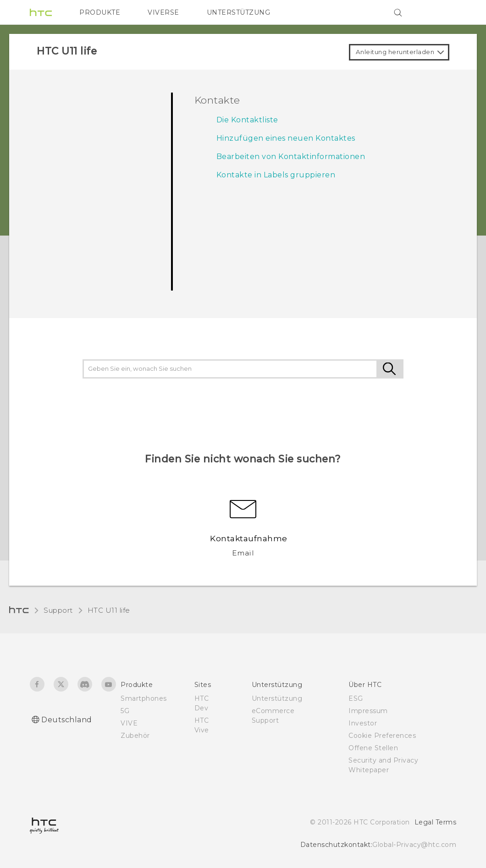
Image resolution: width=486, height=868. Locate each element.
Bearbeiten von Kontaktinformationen (291, 157)
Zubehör (135, 736)
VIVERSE (163, 12)
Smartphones (144, 698)
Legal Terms (436, 822)
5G (125, 711)
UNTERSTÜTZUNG (239, 12)
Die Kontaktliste (247, 120)
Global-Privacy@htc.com (414, 845)
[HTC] (41, 12)
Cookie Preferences (382, 736)
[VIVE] (444, 12)
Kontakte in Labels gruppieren (276, 175)
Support (58, 610)
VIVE (129, 723)
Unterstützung (277, 698)
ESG (356, 698)
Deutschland (67, 720)
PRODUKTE (100, 12)
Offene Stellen (373, 748)
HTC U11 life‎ (109, 610)
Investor (363, 723)
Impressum (368, 711)
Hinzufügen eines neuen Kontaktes (286, 138)
